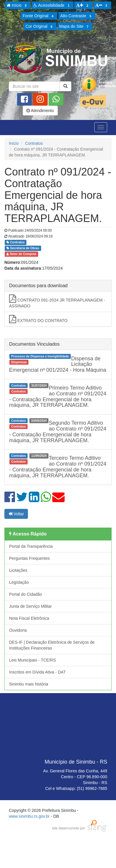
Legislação (19, 582)
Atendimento (40, 111)
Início (18, 6)
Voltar (16, 514)
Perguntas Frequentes (30, 558)
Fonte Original (39, 16)
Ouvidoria (18, 630)
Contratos (34, 143)
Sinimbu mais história (29, 684)
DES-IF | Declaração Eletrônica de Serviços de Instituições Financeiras (52, 645)
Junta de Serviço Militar (31, 606)
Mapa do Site (75, 27)
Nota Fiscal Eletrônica (29, 618)
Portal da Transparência (31, 546)
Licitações (18, 570)
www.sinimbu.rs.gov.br (29, 816)
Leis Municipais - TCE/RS (32, 660)
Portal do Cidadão (26, 594)
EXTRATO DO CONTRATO (38, 319)
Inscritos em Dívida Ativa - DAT (37, 672)
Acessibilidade (52, 6)
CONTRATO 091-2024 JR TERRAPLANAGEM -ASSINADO (57, 301)
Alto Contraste (77, 16)
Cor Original (40, 27)
